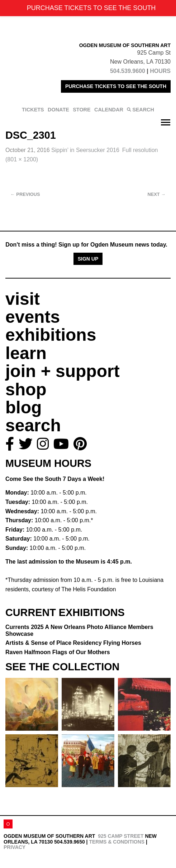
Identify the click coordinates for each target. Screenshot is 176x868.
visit (23, 299)
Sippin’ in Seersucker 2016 (85, 150)
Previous (25, 194)
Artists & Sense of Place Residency (73, 643)
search (33, 425)
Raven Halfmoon (58, 652)
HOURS (160, 71)
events (33, 317)
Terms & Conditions (117, 842)
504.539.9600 (128, 71)
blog (23, 407)
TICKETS (33, 110)
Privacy (15, 847)
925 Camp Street (121, 836)
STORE (82, 110)
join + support (63, 371)
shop (26, 389)
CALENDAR (109, 110)
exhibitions (51, 335)
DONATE (58, 110)
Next (157, 194)
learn (26, 353)
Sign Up (88, 259)
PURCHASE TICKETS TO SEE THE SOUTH (116, 86)
